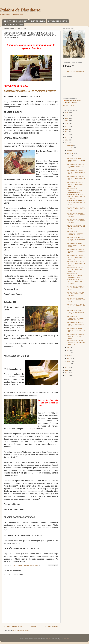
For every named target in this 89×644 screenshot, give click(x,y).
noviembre (70, 148)
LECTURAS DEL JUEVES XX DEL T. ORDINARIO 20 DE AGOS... (76, 227)
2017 (67, 137)
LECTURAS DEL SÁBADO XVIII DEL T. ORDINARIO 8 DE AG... (76, 300)
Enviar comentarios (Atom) (21, 631)
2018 (67, 135)
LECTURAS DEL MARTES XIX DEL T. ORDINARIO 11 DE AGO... (76, 282)
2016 (67, 140)
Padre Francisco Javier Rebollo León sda (73, 102)
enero (69, 364)
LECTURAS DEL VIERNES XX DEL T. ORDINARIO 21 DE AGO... (76, 221)
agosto (69, 156)
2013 (67, 370)
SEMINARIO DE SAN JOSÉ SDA (16, 21)
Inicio (33, 626)
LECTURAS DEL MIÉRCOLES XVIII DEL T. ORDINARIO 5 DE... (75, 318)
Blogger (66, 639)
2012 (67, 373)
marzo (69, 358)
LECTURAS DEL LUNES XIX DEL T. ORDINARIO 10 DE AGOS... (76, 288)
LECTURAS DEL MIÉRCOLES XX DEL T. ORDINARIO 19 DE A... (75, 233)
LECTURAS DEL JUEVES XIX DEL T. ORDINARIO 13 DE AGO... (76, 269)
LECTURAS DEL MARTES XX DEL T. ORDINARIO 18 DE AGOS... (76, 239)
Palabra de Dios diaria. (21, 10)
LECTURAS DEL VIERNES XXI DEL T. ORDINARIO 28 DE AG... (76, 178)
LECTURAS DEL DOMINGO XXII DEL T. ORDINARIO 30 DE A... (75, 166)
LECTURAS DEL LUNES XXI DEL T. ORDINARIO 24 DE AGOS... (76, 203)
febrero (69, 361)
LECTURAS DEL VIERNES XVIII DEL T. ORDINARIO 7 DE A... (76, 306)
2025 (67, 115)
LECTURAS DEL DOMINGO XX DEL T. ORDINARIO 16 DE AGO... (76, 251)
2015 (67, 143)
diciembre (70, 145)
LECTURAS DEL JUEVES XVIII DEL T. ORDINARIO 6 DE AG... (76, 312)
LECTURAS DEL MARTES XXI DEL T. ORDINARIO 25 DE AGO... (76, 197)
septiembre (71, 153)
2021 (67, 126)
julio (68, 347)
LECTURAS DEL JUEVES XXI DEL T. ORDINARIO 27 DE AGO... (76, 184)
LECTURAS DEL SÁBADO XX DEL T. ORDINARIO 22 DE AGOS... (76, 215)
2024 (67, 118)
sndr (48, 639)
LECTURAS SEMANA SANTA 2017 (74, 72)
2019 (67, 132)
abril (68, 356)
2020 (67, 129)
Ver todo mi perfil (68, 105)
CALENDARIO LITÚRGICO (13, 24)
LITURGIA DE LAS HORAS (58, 21)
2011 (67, 375)
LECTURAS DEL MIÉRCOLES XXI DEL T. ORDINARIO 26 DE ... (75, 190)
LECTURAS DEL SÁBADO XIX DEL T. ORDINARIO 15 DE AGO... (76, 257)
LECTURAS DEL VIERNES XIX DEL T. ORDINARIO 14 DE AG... (76, 263)
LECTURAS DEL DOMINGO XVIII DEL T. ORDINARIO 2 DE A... (76, 336)
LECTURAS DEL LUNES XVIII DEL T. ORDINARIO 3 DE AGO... (76, 330)
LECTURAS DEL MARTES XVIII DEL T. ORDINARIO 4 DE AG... (76, 324)
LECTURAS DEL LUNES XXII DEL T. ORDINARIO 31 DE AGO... (76, 160)
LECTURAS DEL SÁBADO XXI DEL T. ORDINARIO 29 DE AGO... (76, 172)
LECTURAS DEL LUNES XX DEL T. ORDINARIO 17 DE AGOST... (76, 245)
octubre (69, 151)
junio (69, 350)
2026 (67, 113)
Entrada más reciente (13, 626)
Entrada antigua (52, 626)
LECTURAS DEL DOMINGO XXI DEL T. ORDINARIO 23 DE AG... (76, 209)
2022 (67, 124)
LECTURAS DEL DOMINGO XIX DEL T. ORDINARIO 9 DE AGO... (76, 294)
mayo (69, 353)
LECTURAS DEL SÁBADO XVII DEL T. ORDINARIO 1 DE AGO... (76, 342)
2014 (67, 367)
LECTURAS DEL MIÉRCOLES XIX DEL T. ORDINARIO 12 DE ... (75, 275)
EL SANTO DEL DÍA (38, 21)
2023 (67, 121)
